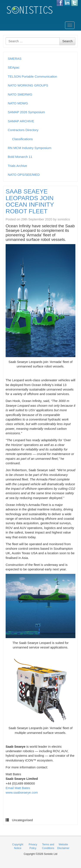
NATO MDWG (18, 103)
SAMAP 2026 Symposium (26, 112)
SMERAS (15, 59)
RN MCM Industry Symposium (30, 148)
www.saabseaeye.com (22, 792)
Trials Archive (17, 166)
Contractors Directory (23, 130)
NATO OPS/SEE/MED (24, 175)
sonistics (64, 219)
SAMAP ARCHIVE (21, 121)
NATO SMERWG (20, 94)
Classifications (22, 139)
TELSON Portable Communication (32, 76)
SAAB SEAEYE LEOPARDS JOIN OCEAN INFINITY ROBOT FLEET (30, 201)
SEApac (14, 67)
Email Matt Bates (18, 788)
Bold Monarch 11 (20, 157)
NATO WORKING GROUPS (28, 85)
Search (67, 41)
